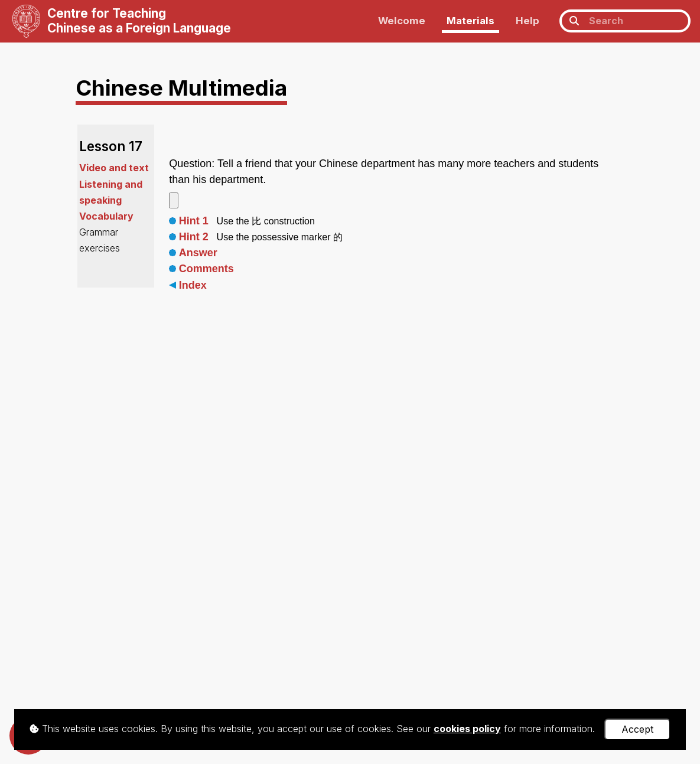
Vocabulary (106, 216)
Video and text (114, 168)
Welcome (402, 21)
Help (528, 21)
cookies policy (467, 729)
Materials (471, 21)
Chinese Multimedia (181, 88)
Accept (637, 729)
